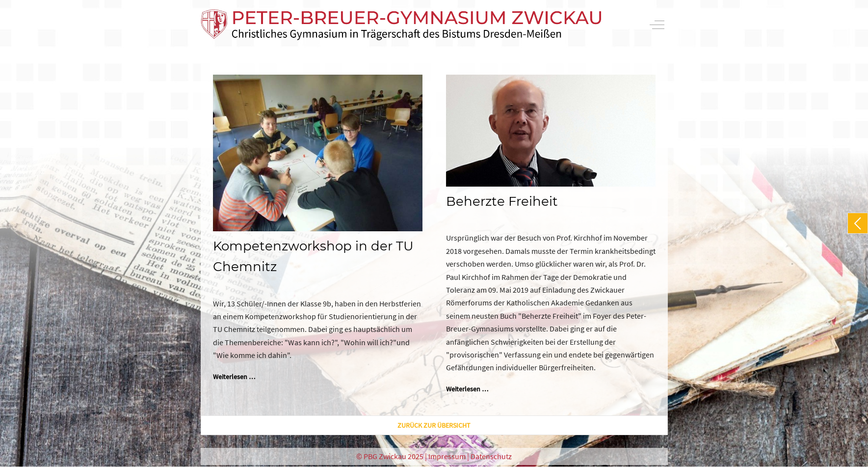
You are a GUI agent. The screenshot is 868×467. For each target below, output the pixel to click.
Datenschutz (491, 456)
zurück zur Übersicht (434, 425)
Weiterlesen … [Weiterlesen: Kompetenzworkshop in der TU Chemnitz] (234, 377)
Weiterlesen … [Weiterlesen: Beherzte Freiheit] (467, 389)
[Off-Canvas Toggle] (657, 25)
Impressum (447, 456)
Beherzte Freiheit (502, 201)
